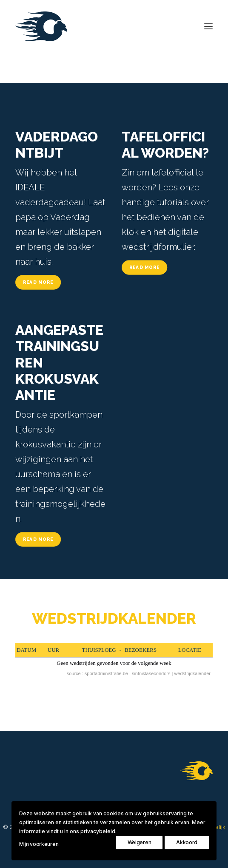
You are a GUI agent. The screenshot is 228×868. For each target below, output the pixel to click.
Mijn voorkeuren (39, 844)
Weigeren (140, 842)
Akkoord (187, 842)
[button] (208, 26)
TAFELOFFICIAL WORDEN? (165, 145)
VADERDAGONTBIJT (57, 145)
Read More (38, 282)
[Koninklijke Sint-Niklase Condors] (41, 26)
